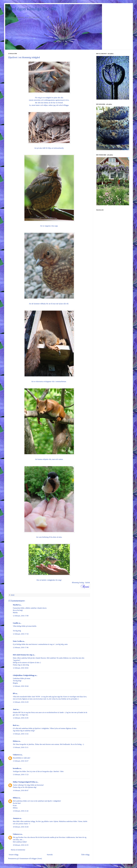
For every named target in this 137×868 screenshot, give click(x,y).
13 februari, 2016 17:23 (21, 775)
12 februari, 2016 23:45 (21, 718)
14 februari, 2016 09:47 (21, 790)
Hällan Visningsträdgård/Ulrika (24, 782)
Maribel (16, 605)
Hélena (15, 798)
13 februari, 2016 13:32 (21, 734)
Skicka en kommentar (18, 850)
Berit (15, 725)
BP (14, 693)
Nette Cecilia (17, 641)
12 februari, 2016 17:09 (21, 616)
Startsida (50, 855)
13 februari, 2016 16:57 (21, 761)
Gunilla (16, 623)
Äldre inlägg (85, 855)
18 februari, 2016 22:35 (21, 845)
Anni (15, 709)
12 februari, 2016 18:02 (21, 668)
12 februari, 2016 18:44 (21, 686)
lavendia (16, 768)
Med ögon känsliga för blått (32, 9)
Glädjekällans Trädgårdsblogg (24, 675)
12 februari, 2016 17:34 (21, 634)
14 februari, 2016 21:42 (21, 811)
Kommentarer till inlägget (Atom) (31, 858)
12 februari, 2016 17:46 (21, 647)
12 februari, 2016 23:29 (21, 702)
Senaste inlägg (14, 855)
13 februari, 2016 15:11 (21, 747)
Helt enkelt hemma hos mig (23, 655)
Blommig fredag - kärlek (81, 582)
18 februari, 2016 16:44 (21, 827)
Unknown (16, 755)
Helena (15, 741)
